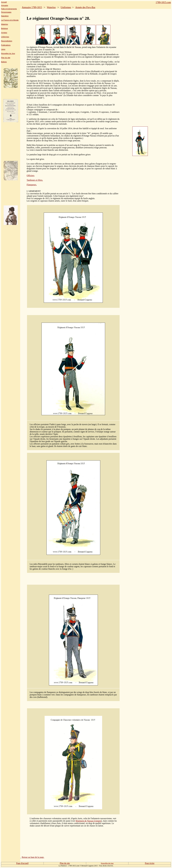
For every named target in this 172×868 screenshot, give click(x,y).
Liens (3, 49)
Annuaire (5, 5)
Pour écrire (150, 863)
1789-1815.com (163, 2)
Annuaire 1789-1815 (32, 7)
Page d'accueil (22, 863)
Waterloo (5, 24)
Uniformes (5, 37)
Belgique (5, 28)
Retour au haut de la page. (33, 857)
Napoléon (5, 16)
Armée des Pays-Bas (85, 7)
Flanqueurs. (32, 185)
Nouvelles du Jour (8, 53)
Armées (4, 33)
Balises (4, 62)
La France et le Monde (10, 20)
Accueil (4, 2)
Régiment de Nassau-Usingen (88, 821)
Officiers (30, 175)
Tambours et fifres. (35, 180)
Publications (6, 45)
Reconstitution (7, 41)
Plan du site (6, 58)
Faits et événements (9, 9)
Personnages (6, 12)
